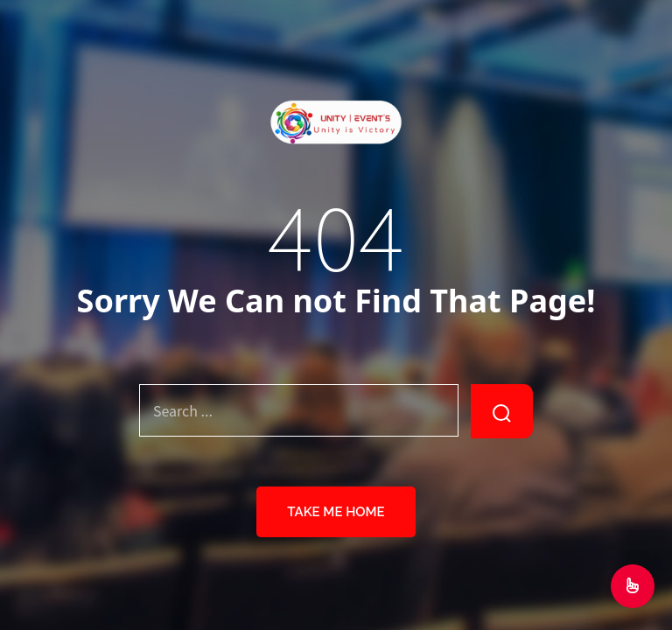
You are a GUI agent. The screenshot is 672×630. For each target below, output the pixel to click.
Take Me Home (336, 512)
